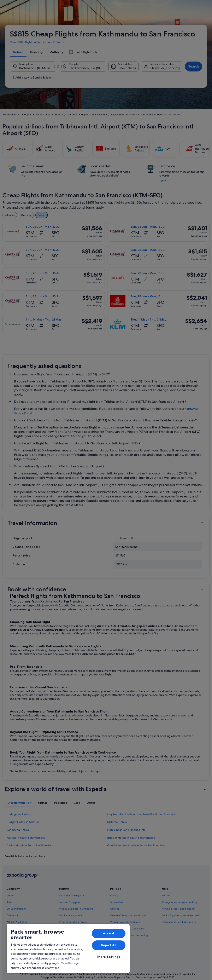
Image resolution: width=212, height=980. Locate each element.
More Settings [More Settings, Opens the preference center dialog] (109, 957)
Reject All (109, 945)
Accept (109, 933)
